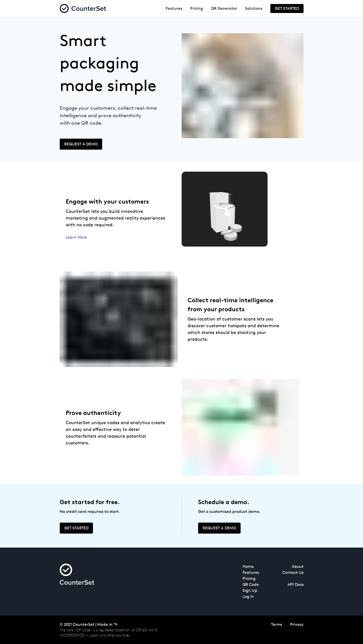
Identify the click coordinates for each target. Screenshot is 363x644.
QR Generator (224, 8)
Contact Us (293, 572)
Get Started (287, 8)
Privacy (297, 624)
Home (248, 566)
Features (174, 8)
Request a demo (81, 144)
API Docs (296, 584)
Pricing (197, 8)
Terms (277, 624)
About (298, 566)
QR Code (251, 584)
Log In (248, 596)
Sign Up (250, 590)
